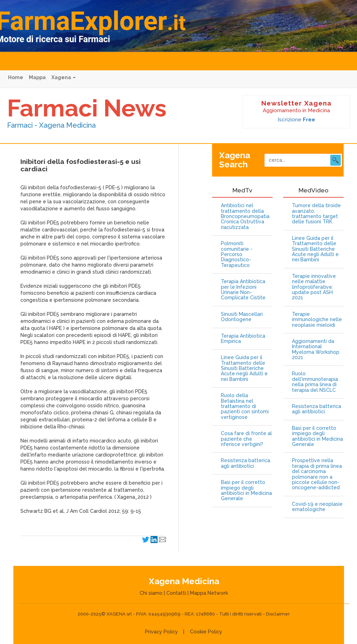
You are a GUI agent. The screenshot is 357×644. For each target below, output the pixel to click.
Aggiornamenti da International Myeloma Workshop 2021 (316, 349)
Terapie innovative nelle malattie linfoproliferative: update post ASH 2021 (314, 287)
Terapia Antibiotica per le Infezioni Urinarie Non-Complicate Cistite (243, 290)
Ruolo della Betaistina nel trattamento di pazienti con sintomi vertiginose (245, 406)
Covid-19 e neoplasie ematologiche (317, 507)
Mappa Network (209, 593)
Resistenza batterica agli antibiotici (246, 463)
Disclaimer (278, 614)
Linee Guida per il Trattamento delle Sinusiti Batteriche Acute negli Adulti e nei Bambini (244, 368)
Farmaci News (87, 108)
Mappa (37, 77)
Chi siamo (151, 593)
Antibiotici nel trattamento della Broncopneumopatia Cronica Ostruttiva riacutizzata (245, 216)
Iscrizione (296, 120)
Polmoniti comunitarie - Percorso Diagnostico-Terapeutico (237, 254)
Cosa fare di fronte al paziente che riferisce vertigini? (246, 439)
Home (16, 77)
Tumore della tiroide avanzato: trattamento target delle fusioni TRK (316, 214)
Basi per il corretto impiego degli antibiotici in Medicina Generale (246, 490)
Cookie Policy (206, 632)
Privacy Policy (161, 632)
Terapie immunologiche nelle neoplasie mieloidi (317, 320)
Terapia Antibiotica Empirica (243, 339)
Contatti (176, 593)
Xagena (63, 77)
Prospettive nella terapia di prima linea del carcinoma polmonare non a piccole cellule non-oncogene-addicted (317, 474)
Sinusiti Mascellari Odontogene (242, 317)
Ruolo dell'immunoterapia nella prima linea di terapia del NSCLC (315, 382)
